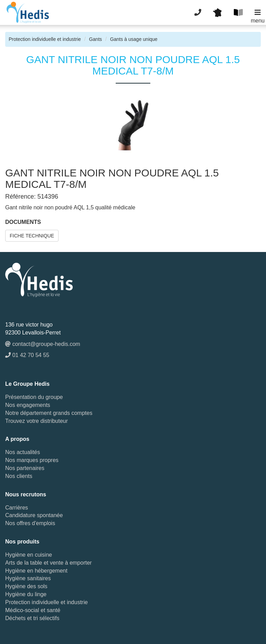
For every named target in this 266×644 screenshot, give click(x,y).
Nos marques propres (32, 460)
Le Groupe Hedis (27, 384)
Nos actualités (23, 452)
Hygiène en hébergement (36, 571)
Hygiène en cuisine (29, 555)
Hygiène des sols (26, 586)
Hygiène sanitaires (28, 578)
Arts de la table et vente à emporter (48, 563)
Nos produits (22, 542)
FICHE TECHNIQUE (32, 236)
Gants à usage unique (134, 39)
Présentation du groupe (34, 397)
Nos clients (19, 476)
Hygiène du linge (26, 594)
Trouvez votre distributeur (37, 421)
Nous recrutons (26, 494)
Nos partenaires (25, 468)
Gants (95, 39)
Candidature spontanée (34, 515)
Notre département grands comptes (49, 413)
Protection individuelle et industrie (45, 39)
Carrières (17, 508)
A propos (17, 439)
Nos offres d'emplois (30, 523)
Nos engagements (28, 405)
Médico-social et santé (33, 610)
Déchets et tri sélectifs (32, 618)
